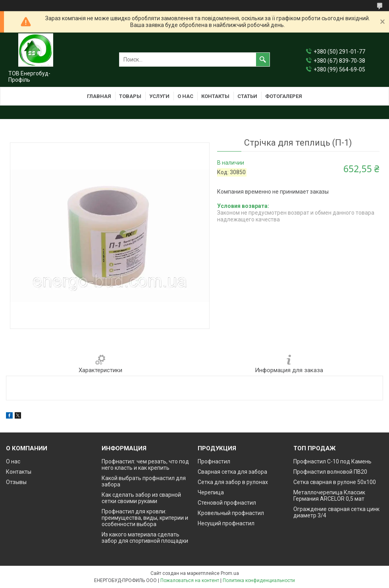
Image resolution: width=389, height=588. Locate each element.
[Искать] (263, 60)
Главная (99, 96)
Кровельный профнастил (231, 513)
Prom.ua (230, 573)
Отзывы (16, 482)
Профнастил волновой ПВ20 (330, 472)
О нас (185, 96)
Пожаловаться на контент (190, 580)
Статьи (247, 96)
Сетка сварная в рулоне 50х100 (335, 482)
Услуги (159, 96)
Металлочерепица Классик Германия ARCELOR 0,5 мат (329, 496)
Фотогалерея (284, 96)
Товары (130, 96)
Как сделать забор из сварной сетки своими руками (141, 498)
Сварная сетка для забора (232, 472)
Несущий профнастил (226, 523)
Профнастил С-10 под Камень (332, 461)
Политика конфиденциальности (259, 580)
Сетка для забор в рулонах (233, 482)
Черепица (211, 492)
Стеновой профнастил (227, 503)
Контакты (215, 96)
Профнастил (214, 461)
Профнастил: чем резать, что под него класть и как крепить (145, 465)
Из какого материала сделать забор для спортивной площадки (145, 538)
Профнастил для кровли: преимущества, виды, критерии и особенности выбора (145, 518)
